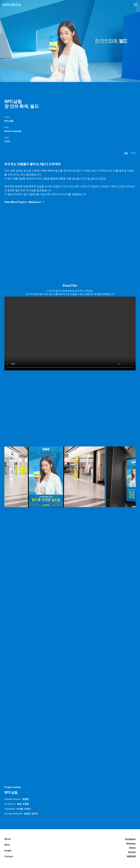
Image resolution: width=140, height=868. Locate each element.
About (8, 838)
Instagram (35, 838)
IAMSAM (34, 861)
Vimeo (33, 850)
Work (7, 846)
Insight (8, 853)
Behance (34, 844)
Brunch (33, 855)
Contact (9, 861)
